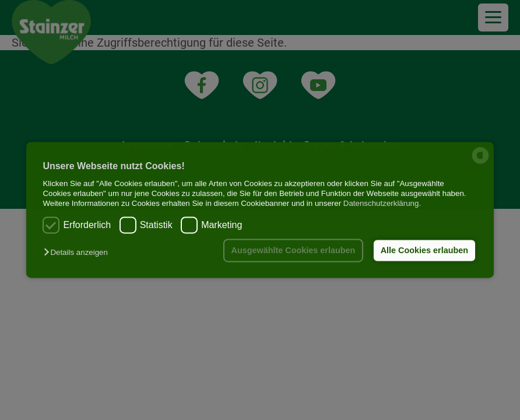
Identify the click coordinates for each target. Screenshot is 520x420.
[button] (78, 252)
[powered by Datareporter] (480, 163)
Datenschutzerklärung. (382, 204)
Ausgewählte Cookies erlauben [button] (294, 250)
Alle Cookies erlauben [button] (424, 250)
